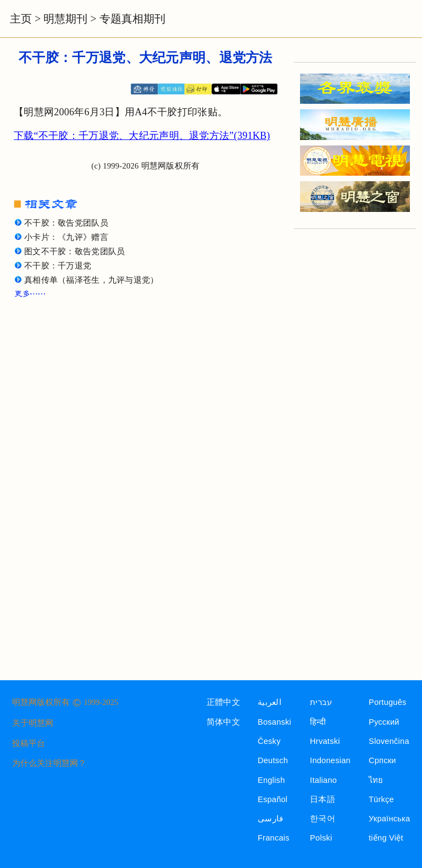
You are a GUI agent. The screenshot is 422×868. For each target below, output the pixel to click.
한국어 (323, 819)
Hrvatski (325, 741)
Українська (389, 819)
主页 (21, 19)
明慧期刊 (65, 19)
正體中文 (223, 702)
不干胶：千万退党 (58, 266)
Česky (269, 741)
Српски (382, 760)
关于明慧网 (33, 723)
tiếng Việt (386, 838)
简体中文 (223, 722)
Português (388, 702)
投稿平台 (29, 743)
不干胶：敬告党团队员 (66, 223)
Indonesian (330, 760)
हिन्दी (318, 722)
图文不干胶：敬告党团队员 (74, 251)
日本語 (323, 799)
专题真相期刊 (132, 19)
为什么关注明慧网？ (49, 763)
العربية (270, 702)
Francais (274, 838)
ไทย (376, 780)
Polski (321, 838)
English (271, 780)
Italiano (323, 780)
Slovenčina (389, 741)
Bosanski (274, 722)
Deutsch (273, 760)
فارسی (270, 819)
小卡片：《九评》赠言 (66, 237)
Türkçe (381, 799)
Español (273, 799)
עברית (321, 702)
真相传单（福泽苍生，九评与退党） (91, 280)
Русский (384, 722)
